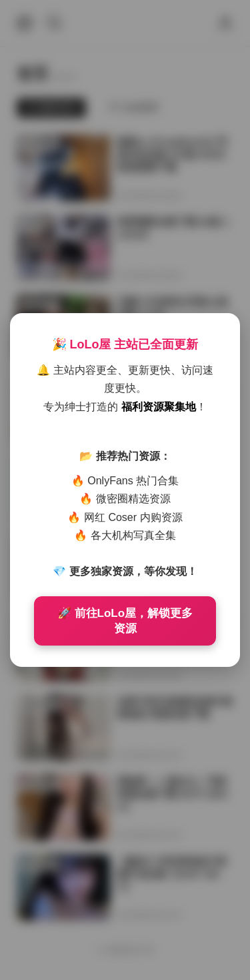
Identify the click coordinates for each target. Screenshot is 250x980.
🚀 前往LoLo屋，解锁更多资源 (125, 621)
